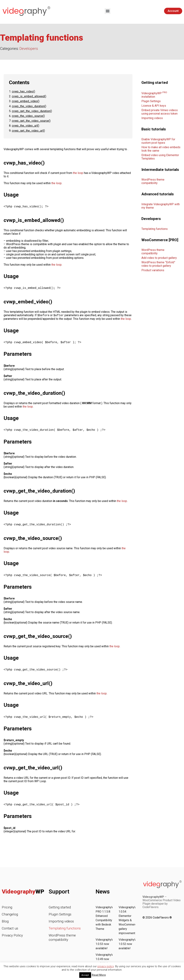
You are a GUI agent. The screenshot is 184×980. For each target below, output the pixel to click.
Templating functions (155, 229)
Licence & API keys (154, 106)
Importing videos (152, 118)
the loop (78, 173)
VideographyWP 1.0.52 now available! (129, 948)
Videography (23, 895)
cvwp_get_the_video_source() (31, 121)
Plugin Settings (151, 101)
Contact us (10, 932)
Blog (5, 925)
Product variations (153, 270)
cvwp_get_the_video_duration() (32, 111)
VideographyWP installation (154, 95)
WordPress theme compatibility (153, 181)
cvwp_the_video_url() (26, 126)
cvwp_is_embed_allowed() (29, 96)
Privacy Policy (12, 939)
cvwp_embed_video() (26, 101)
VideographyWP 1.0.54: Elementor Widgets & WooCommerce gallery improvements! (129, 924)
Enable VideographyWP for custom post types (158, 141)
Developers (29, 49)
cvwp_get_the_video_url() (28, 131)
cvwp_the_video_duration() (29, 106)
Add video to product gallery (159, 258)
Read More (99, 975)
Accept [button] (85, 975)
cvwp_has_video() (23, 91)
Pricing (7, 911)
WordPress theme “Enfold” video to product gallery (158, 264)
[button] (108, 11)
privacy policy (106, 966)
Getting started (60, 911)
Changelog (10, 918)
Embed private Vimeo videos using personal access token (160, 112)
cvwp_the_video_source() (28, 116)
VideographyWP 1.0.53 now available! (106, 948)
